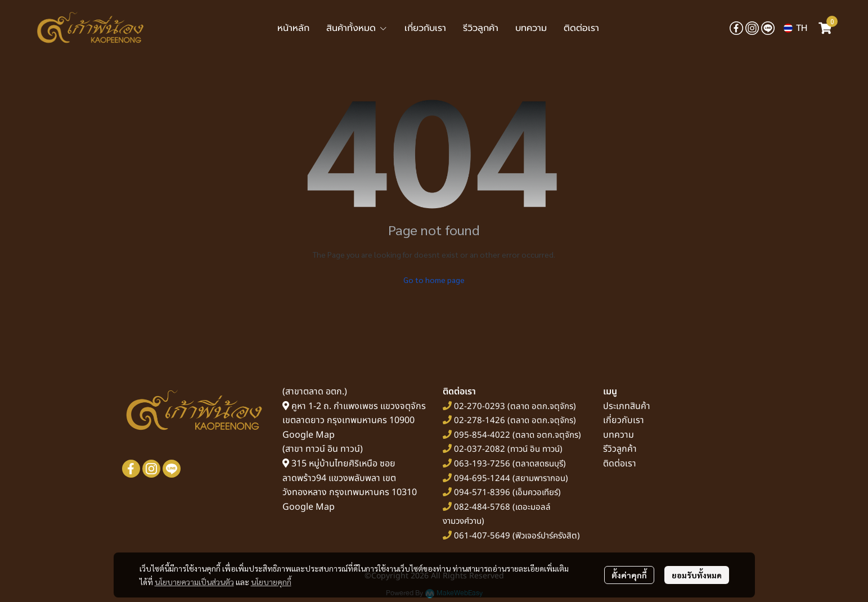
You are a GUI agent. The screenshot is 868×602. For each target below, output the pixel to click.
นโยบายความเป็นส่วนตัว (194, 582)
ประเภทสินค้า (627, 406)
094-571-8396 (482, 493)
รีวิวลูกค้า (620, 449)
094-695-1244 (482, 479)
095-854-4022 (482, 435)
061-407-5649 (482, 536)
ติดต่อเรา (620, 464)
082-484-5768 (482, 507)
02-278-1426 (480, 421)
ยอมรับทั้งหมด (697, 575)
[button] (795, 28)
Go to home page (434, 280)
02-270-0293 (478, 406)
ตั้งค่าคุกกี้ (629, 575)
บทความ (619, 435)
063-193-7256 (482, 464)
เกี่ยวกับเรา (624, 420)
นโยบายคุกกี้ (271, 582)
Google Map (309, 435)
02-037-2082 (480, 449)
